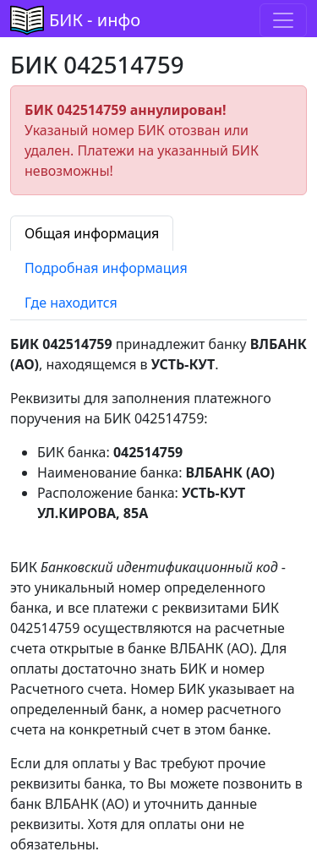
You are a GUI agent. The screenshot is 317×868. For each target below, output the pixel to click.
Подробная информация (106, 268)
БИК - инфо (95, 20)
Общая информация (92, 233)
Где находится (71, 303)
